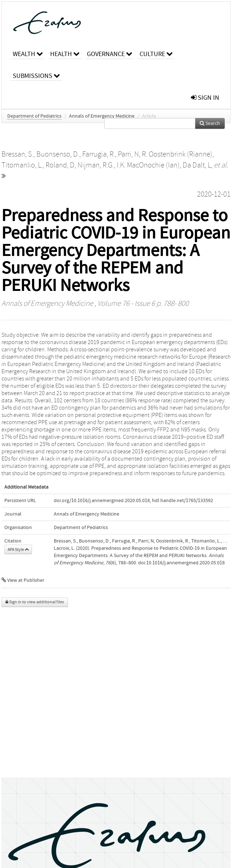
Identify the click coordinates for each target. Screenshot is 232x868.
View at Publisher (23, 580)
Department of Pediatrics (34, 116)
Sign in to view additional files (35, 602)
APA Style (18, 549)
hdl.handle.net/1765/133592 (183, 501)
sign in (205, 98)
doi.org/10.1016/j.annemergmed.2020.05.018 (102, 501)
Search (210, 123)
